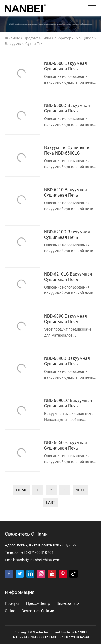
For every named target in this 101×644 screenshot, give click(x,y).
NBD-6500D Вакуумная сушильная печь (67, 108)
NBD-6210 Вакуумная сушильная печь (66, 193)
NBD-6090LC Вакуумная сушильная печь (68, 403)
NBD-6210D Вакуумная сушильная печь (67, 235)
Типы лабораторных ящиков (68, 38)
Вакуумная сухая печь (25, 44)
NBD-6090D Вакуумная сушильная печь (67, 361)
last (50, 502)
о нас (10, 611)
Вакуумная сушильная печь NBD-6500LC (67, 150)
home (22, 490)
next (80, 490)
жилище (12, 38)
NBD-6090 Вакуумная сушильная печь (66, 319)
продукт (31, 38)
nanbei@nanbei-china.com (38, 560)
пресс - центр (38, 604)
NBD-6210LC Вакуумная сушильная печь (68, 277)
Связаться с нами (38, 611)
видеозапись (68, 604)
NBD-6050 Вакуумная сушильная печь (66, 445)
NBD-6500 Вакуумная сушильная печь (66, 66)
